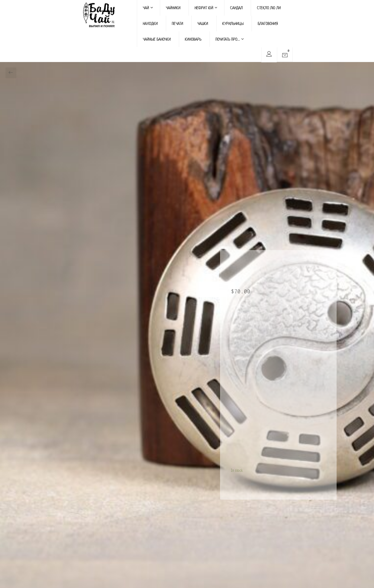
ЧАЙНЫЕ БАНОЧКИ (157, 39)
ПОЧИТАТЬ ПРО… (230, 39)
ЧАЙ (148, 8)
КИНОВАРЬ (193, 39)
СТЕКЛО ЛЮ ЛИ (269, 8)
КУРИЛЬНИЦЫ (233, 23)
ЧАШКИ (203, 23)
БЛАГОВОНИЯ (268, 23)
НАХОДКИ (150, 23)
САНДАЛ (236, 8)
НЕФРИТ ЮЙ (206, 8)
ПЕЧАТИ (178, 23)
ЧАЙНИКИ (173, 8)
